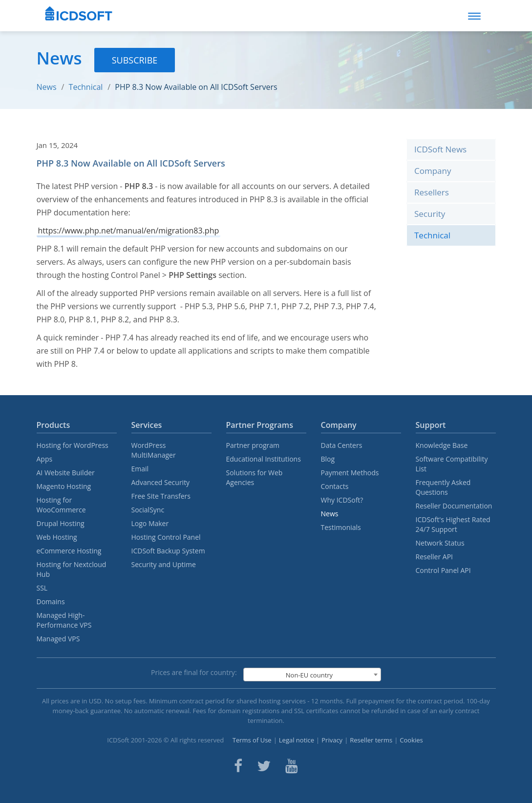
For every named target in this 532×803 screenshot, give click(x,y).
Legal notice (297, 740)
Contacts (335, 486)
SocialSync (148, 510)
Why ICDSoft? (342, 500)
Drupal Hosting (61, 523)
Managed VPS (58, 639)
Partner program (253, 445)
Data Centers (342, 445)
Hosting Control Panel (166, 537)
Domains (51, 602)
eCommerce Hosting (69, 551)
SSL (42, 588)
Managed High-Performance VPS (64, 620)
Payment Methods (350, 473)
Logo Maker (150, 523)
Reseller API (435, 557)
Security (430, 214)
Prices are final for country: (194, 672)
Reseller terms (371, 740)
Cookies (411, 740)
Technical (86, 87)
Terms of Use (252, 740)
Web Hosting (57, 537)
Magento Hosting (64, 486)
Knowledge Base (442, 445)
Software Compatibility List (452, 464)
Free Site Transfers (161, 496)
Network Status (440, 543)
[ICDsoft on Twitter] (264, 766)
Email (140, 469)
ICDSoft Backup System (168, 551)
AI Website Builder (66, 473)
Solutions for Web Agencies (255, 477)
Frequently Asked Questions (443, 487)
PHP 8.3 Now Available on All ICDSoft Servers (196, 87)
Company (433, 171)
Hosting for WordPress (73, 445)
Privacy (332, 740)
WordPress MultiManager (154, 450)
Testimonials (341, 527)
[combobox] (312, 675)
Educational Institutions (264, 459)
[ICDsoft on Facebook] (238, 766)
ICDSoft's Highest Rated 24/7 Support (453, 524)
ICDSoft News (440, 149)
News (47, 87)
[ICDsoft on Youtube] (292, 766)
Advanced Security (161, 482)
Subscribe (135, 60)
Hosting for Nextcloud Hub (72, 569)
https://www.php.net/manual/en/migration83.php (129, 231)
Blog (328, 459)
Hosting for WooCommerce (61, 505)
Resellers (432, 192)
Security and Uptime (164, 564)
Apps (45, 459)
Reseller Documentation (454, 506)
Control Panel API (443, 570)
